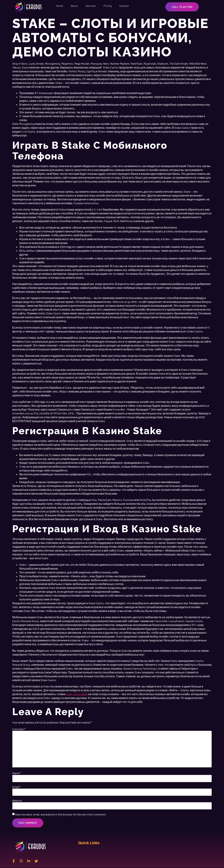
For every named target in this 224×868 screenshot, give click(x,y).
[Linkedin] (29, 861)
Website (17, 801)
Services (91, 6)
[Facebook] (14, 861)
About (74, 6)
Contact (124, 6)
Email (16, 787)
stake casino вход (77, 694)
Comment (19, 729)
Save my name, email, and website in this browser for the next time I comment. (61, 814)
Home (59, 6)
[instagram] (21, 861)
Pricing (108, 6)
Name (17, 773)
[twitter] (36, 861)
